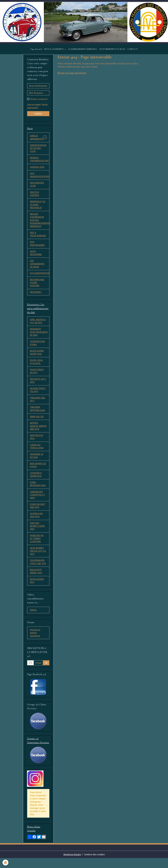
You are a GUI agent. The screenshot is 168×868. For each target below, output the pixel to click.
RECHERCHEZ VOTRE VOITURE (37, 286)
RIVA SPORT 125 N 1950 (38, 472)
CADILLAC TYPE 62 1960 (37, 453)
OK (46, 672)
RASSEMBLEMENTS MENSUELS (83, 50)
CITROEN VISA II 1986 (37, 347)
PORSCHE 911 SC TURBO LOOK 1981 (38, 547)
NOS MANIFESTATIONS (40, 176)
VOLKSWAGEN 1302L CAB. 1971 (38, 571)
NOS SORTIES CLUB (37, 186)
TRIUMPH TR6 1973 (38, 405)
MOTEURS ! (36, 296)
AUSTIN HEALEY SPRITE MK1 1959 (38, 432)
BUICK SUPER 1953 (37, 590)
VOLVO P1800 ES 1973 (37, 376)
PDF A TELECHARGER (38, 237)
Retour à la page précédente (72, 73)
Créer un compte (34, 105)
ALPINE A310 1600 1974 (36, 523)
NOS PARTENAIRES (37, 246)
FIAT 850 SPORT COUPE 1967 (37, 534)
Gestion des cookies (95, 864)
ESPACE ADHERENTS (54, 50)
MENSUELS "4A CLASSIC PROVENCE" (38, 207)
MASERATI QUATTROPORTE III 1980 (39, 336)
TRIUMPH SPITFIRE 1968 (37, 415)
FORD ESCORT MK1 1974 (37, 513)
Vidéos (34, 619)
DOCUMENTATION (40, 277)
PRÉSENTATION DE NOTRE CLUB (38, 149)
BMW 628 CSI (37, 423)
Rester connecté (39, 100)
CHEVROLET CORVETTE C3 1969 (37, 502)
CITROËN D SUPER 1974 (36, 482)
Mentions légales (72, 864)
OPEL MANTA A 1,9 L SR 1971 (38, 325)
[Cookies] (6, 863)
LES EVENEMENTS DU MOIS (112, 50)
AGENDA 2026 (37, 168)
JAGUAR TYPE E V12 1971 (38, 395)
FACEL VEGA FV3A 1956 (36, 367)
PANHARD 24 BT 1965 (37, 462)
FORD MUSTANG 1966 (38, 491)
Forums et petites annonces (35, 642)
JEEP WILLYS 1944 (36, 443)
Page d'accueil (36, 50)
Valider (38, 114)
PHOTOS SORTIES (34, 195)
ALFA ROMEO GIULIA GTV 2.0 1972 (38, 560)
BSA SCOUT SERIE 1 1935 (36, 580)
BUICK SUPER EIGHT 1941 (37, 357)
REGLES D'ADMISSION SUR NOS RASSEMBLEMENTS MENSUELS (40, 222)
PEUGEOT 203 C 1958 (38, 386)
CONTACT (132, 50)
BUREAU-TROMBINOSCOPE (39, 160)
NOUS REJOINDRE (36, 256)
